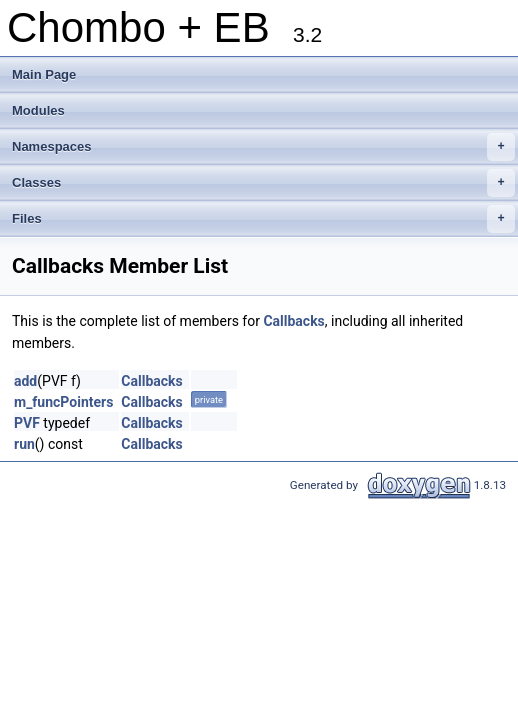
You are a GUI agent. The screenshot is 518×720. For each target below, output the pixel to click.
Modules (38, 110)
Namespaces (263, 147)
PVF (27, 423)
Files (263, 219)
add (25, 381)
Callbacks (293, 321)
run (24, 444)
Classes (263, 183)
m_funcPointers (63, 402)
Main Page (44, 74)
